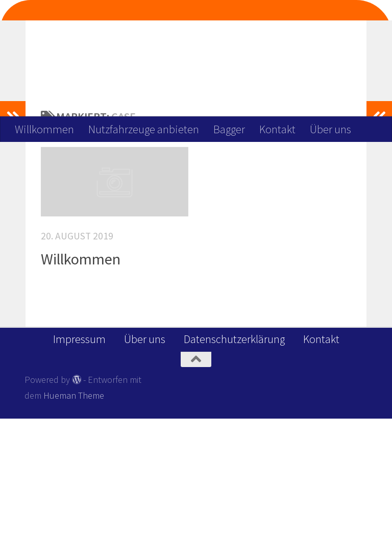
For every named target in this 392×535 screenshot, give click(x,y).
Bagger (229, 129)
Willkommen (44, 129)
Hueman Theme (74, 512)
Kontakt (277, 129)
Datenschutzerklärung (234, 455)
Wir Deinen (201, 41)
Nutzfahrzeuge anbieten (144, 129)
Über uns (330, 129)
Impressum (79, 455)
